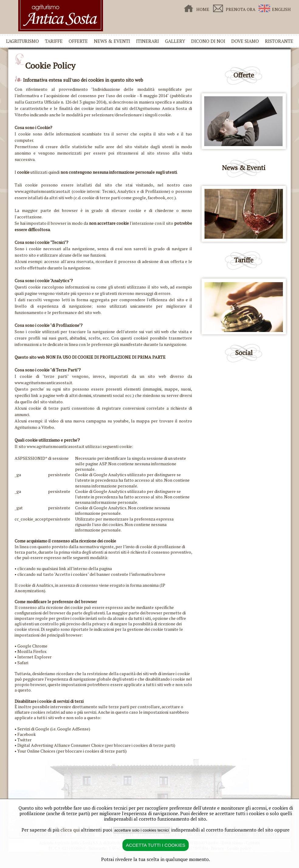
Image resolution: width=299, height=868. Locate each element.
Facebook (27, 734)
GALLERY (175, 41)
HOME (203, 9)
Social (244, 352)
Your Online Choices (36, 751)
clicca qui (70, 830)
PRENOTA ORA (241, 9)
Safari (23, 663)
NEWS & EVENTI (112, 41)
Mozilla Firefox (32, 651)
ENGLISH (281, 9)
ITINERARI (148, 41)
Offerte (244, 75)
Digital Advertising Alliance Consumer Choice (61, 745)
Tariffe (244, 260)
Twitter (24, 740)
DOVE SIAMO (245, 41)
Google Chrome (32, 646)
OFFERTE (78, 41)
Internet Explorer (34, 657)
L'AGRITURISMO (22, 41)
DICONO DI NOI (208, 41)
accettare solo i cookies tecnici (142, 830)
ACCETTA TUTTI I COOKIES (155, 845)
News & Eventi (244, 167)
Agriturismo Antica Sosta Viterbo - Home (61, 16)
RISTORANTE (279, 41)
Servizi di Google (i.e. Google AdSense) (54, 729)
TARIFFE (54, 41)
